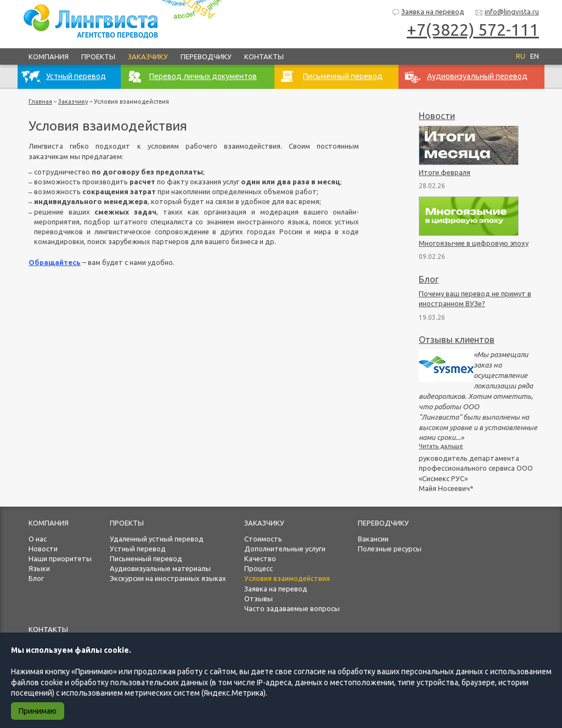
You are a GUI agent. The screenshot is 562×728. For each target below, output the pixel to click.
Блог (429, 279)
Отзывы (258, 599)
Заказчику (148, 57)
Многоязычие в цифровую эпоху (474, 243)
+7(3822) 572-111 (473, 30)
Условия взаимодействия (287, 578)
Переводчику (206, 57)
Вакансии (373, 539)
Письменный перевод (146, 558)
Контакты (264, 57)
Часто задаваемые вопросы (292, 608)
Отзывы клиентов (457, 340)
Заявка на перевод (428, 12)
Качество (260, 558)
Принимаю (38, 711)
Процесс (258, 568)
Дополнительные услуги (285, 549)
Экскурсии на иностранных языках (168, 578)
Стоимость (263, 539)
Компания (49, 57)
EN (535, 56)
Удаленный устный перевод (157, 539)
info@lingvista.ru (507, 12)
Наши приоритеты (60, 558)
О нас (38, 539)
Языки (39, 568)
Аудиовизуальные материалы (160, 568)
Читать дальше (441, 446)
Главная (40, 101)
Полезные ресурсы (390, 549)
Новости (437, 116)
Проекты (98, 57)
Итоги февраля (445, 172)
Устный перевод (138, 549)
